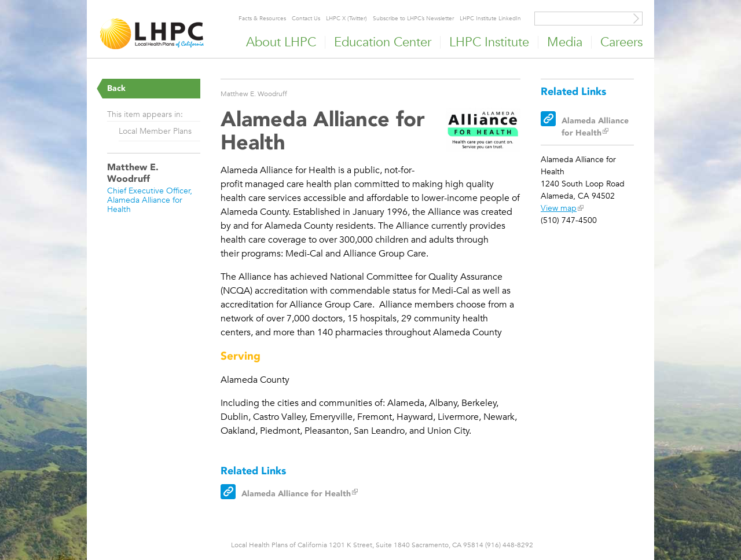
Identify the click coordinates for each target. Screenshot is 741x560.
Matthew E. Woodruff (254, 93)
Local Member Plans (155, 131)
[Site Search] (636, 19)
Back (116, 88)
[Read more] (483, 132)
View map (559, 208)
